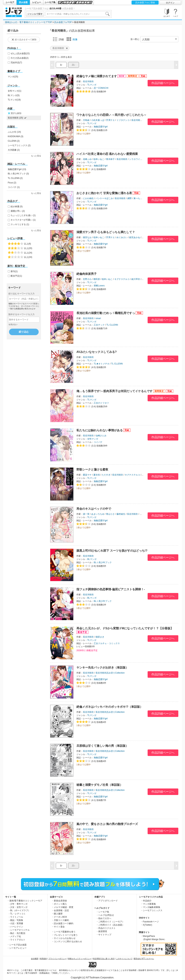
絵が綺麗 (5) (17, 207)
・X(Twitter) (146, 925)
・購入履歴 (57, 914)
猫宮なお (87, 237)
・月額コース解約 (60, 920)
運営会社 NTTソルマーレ (144, 959)
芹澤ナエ (110, 120)
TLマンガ (92, 85)
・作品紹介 (146, 901)
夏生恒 (97, 475)
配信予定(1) (16, 276)
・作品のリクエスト (106, 928)
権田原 (97, 279)
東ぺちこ (138, 198)
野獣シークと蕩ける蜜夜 (92, 469)
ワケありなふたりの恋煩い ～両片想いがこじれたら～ (111, 115)
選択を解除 (14, 113)
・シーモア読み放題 (17, 945)
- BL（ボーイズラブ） (20, 910)
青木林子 (110, 159)
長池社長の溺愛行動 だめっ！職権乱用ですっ (106, 313)
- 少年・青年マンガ (18, 904)
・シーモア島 (103, 912)
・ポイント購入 (59, 904)
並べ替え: (135, 39)
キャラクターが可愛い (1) (23, 220)
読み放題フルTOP (63, 22)
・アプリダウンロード (107, 901)
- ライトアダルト (17, 940)
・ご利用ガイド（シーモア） (110, 922)
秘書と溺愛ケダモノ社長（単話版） (100, 785)
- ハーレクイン (16, 927)
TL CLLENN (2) (15, 178)
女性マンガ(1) (15, 91)
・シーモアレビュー (17, 948)
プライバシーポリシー (57, 959)
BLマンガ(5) (14, 95)
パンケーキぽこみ (104, 198)
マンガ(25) (13, 77)
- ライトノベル (16, 917)
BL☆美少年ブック (103, 562)
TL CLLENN (112, 325)
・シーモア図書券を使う (64, 932)
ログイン (170, 3)
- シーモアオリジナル (19, 930)
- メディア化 (15, 936)
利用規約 (43, 959)
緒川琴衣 (136, 279)
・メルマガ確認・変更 (63, 907)
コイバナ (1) (14, 187)
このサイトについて (124, 959)
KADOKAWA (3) (16, 136)
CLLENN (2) (14, 141)
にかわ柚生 (88, 198)
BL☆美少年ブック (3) (18, 174)
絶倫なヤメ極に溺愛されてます (97, 76)
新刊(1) (14, 271)
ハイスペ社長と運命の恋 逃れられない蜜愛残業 (107, 154)
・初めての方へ (104, 918)
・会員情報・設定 (60, 910)
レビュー (37, 2)
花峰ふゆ (87, 159)
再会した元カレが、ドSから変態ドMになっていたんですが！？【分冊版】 (125, 628)
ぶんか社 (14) (14, 132)
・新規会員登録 (59, 901)
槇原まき (100, 637)
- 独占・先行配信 (17, 933)
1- (61, 65)
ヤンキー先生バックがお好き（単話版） (102, 668)
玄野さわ (87, 279)
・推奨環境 (102, 931)
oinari (98, 318)
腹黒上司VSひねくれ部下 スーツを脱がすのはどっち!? (112, 551)
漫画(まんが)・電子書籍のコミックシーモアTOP (28, 22)
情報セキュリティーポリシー (80, 959)
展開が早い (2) (18, 211)
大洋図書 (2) (14, 150)
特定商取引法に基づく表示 (104, 959)
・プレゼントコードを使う (65, 935)
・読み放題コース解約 (63, 923)
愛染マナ (87, 475)
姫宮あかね (135, 237)
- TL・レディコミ (17, 914)
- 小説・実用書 (16, 923)
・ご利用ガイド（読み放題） (110, 925)
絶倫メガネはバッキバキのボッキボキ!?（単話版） (110, 707)
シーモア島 (50, 2)
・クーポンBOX (59, 917)
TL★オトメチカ (102, 364)
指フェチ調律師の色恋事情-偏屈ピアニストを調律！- (111, 589)
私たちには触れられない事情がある (100, 430)
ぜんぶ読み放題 (20, 53)
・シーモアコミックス (152, 910)
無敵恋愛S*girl (101, 127)
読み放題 (23, 2)
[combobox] (78, 14)
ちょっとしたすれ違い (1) (23, 215)
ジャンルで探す (35, 14)
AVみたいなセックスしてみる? (97, 352)
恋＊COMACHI (101, 88)
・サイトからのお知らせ (64, 938)
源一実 (86, 514)
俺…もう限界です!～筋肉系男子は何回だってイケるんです (114, 391)
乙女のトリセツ (101, 403)
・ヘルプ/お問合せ (105, 915)
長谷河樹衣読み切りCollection (110, 673)
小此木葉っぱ (98, 120)
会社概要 (35, 959)
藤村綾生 (121, 514)
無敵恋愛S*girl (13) (17, 169)
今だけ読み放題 (20, 58)
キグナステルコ (122, 279)
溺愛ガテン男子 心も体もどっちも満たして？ (106, 232)
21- (74, 65)
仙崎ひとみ (101, 436)
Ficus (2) (12, 183)
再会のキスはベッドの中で (94, 509)
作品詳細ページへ (163, 83)
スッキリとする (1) (20, 224)
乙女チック (99, 325)
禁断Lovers (99, 286)
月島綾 (86, 120)
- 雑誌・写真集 (16, 920)
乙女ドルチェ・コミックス (107, 643)
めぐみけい (122, 237)
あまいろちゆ (98, 514)
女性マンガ (93, 439)
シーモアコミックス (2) (19, 145)
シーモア (10, 2)
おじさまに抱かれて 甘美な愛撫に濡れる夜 (104, 193)
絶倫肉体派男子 (87, 274)
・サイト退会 (58, 927)
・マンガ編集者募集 (150, 907)
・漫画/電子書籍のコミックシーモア (25, 901)
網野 (130, 198)
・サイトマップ (104, 935)
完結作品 (16, 63)
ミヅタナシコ (123, 120)
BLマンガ (92, 559)
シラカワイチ (136, 159)
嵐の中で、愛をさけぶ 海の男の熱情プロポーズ (107, 824)
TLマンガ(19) (14, 100)
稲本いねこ (99, 159)
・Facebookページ (150, 922)
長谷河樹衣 (88, 81)
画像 (72, 39)
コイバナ (98, 442)
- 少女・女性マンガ (18, 907)
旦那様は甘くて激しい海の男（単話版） (102, 746)
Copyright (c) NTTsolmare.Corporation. (92, 977)
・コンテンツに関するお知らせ (67, 942)
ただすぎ (106, 475)
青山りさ (110, 514)
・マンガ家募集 (148, 904)
